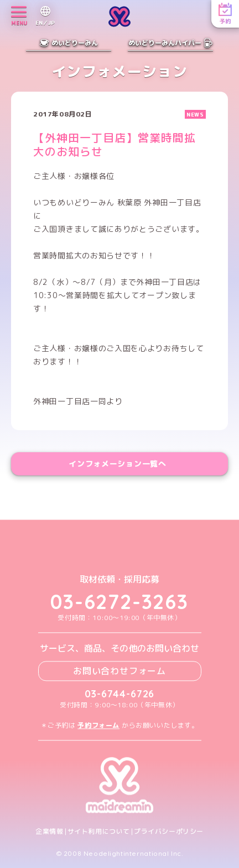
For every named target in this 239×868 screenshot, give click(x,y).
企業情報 (49, 832)
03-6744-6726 (120, 694)
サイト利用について (99, 832)
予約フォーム (98, 725)
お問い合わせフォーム (119, 671)
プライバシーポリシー (169, 832)
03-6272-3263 (119, 602)
